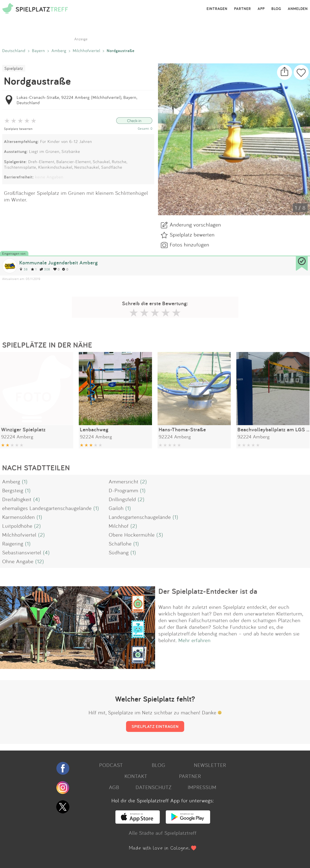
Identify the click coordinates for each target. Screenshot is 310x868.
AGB (114, 787)
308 (45, 269)
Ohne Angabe (18, 561)
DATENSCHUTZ (154, 787)
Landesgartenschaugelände (140, 517)
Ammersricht (124, 481)
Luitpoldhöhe (17, 526)
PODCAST (111, 765)
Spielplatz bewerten (18, 129)
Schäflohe (120, 543)
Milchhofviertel (87, 51)
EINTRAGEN (217, 9)
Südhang (119, 552)
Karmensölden (19, 517)
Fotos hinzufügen (190, 244)
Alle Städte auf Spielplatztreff (163, 833)
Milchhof (119, 526)
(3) (160, 535)
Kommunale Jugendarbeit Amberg (59, 263)
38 (24, 269)
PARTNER (243, 9)
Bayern (39, 51)
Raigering (13, 543)
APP (261, 9)
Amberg (59, 51)
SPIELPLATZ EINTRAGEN (155, 726)
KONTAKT (136, 776)
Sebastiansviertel (22, 552)
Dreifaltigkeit (17, 499)
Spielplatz (14, 68)
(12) (40, 561)
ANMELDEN (298, 9)
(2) (144, 481)
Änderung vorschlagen (195, 225)
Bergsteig (13, 490)
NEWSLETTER (210, 765)
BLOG (276, 9)
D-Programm (123, 490)
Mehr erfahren (194, 640)
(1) (25, 481)
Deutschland (14, 51)
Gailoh (116, 508)
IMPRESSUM (202, 787)
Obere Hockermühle (132, 535)
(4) (37, 499)
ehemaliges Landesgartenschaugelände (47, 508)
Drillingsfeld (122, 499)
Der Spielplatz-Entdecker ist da (208, 591)
